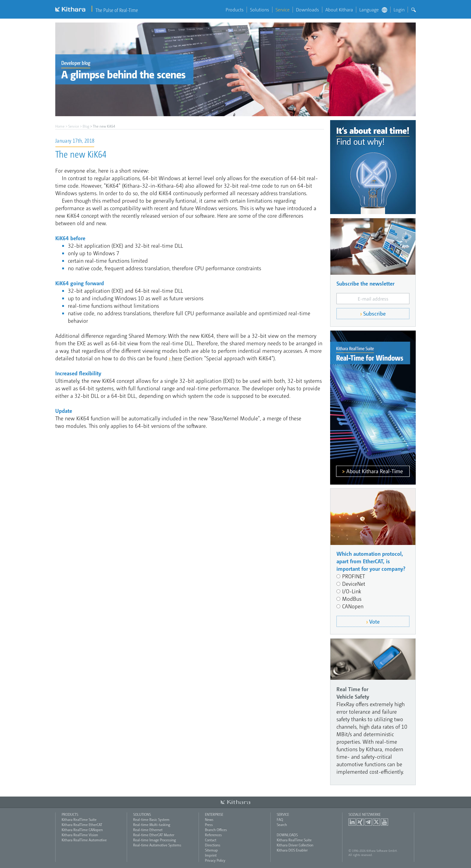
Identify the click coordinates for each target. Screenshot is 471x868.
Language (373, 10)
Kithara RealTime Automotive (84, 840)
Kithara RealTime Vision (80, 835)
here (177, 358)
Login (399, 10)
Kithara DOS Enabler (292, 850)
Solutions (260, 10)
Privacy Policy (215, 860)
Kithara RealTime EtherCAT (82, 824)
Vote (374, 621)
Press (209, 824)
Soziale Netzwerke (365, 814)
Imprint (211, 855)
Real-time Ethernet (148, 830)
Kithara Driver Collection (295, 845)
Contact (211, 840)
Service (283, 10)
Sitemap (211, 850)
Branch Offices (216, 830)
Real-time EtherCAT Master (154, 835)
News (209, 819)
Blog (86, 126)
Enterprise (214, 814)
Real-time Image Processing (154, 840)
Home (60, 126)
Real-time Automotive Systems (157, 845)
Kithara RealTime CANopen (82, 830)
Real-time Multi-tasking (152, 824)
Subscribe (374, 313)
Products (235, 10)
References (213, 835)
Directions (213, 845)
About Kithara (339, 10)
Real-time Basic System (151, 819)
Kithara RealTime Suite (79, 819)
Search (282, 824)
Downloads (307, 10)
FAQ (280, 819)
